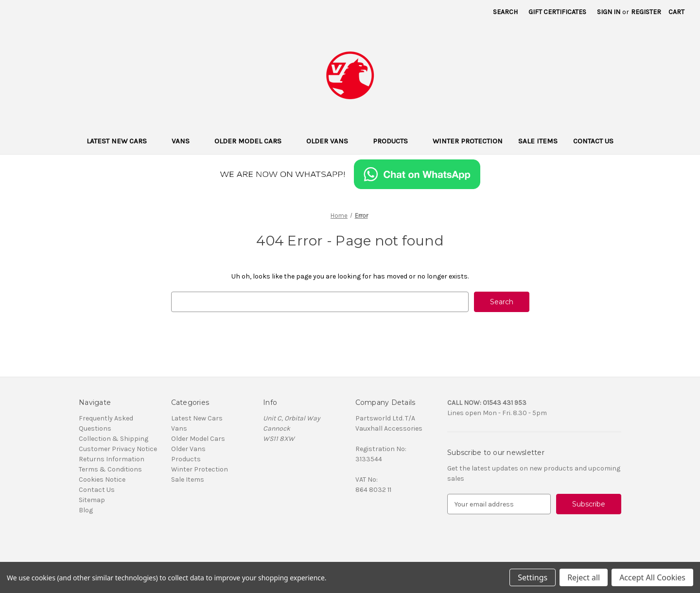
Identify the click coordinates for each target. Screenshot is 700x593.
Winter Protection (468, 141)
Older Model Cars (253, 141)
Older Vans (332, 141)
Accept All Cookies (652, 577)
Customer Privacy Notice (118, 449)
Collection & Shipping (114, 439)
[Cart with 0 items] (676, 12)
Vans (185, 141)
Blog (86, 510)
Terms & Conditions (110, 469)
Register (646, 12)
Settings (533, 577)
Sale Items (538, 141)
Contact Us (593, 141)
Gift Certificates (557, 12)
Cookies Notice (102, 480)
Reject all (584, 577)
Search (505, 12)
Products (395, 141)
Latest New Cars (121, 141)
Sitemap (92, 500)
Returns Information (112, 459)
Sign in (609, 12)
